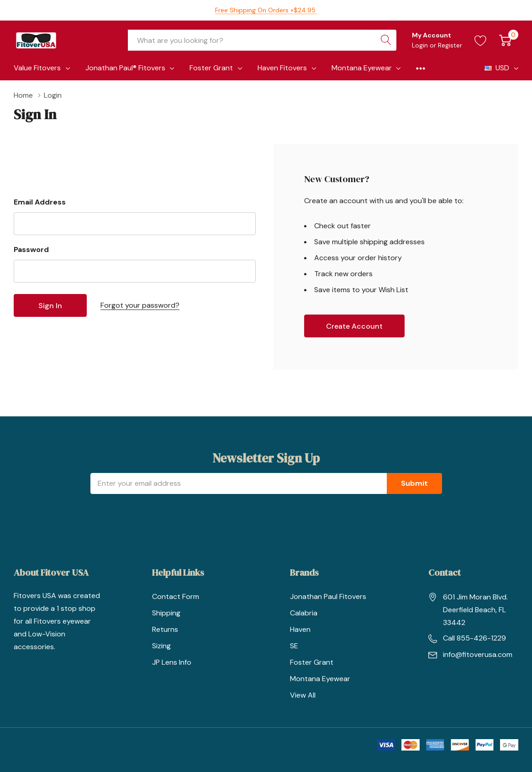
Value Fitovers (37, 68)
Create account (354, 326)
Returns (165, 629)
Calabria (304, 613)
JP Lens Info (172, 662)
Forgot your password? (140, 305)
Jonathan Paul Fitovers (328, 596)
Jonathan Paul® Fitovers (125, 68)
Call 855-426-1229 (474, 638)
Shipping (166, 613)
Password (31, 249)
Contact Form (176, 596)
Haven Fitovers (282, 68)
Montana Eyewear (362, 68)
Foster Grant (211, 68)
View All (303, 695)
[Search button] (386, 40)
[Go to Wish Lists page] (481, 40)
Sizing (161, 646)
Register (450, 45)
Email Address (40, 202)
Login (421, 45)
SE (294, 646)
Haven (300, 629)
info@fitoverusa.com (478, 654)
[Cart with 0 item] (505, 40)
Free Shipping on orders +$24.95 (266, 10)
